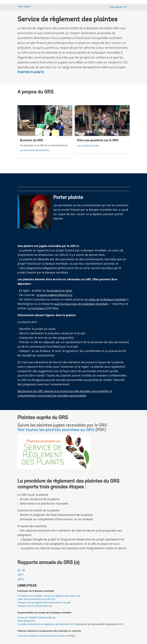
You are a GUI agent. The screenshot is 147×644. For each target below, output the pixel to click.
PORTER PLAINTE (31, 72)
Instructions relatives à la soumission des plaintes (42, 636)
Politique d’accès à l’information (33, 606)
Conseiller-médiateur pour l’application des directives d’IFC (46, 624)
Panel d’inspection (26, 621)
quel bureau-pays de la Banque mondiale (81, 304)
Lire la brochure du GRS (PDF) (35, 150)
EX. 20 (21, 570)
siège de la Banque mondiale (107, 299)
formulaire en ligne (60, 291)
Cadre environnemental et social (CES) (36, 599)
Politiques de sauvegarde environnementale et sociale (44, 602)
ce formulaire (37, 308)
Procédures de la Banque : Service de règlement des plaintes (47, 596)
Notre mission (24, 6)
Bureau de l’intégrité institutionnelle (35, 617)
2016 (20, 579)
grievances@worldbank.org (55, 295)
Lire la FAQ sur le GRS (88, 146)
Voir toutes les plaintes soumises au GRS (56, 430)
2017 (20, 575)
